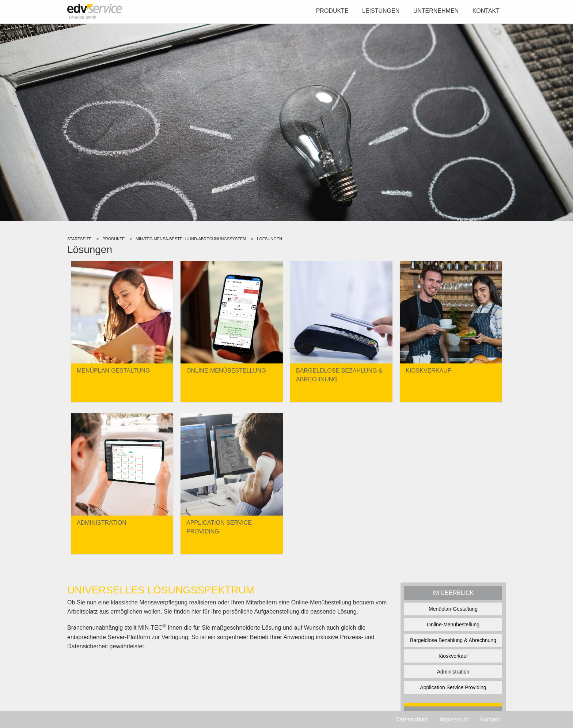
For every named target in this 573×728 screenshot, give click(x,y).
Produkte (332, 11)
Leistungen (381, 11)
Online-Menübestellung (453, 625)
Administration (453, 672)
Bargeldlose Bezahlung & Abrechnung (453, 640)
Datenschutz (412, 719)
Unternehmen (436, 11)
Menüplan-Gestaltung (453, 609)
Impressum (454, 719)
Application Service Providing (453, 687)
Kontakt (486, 11)
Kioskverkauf (453, 656)
